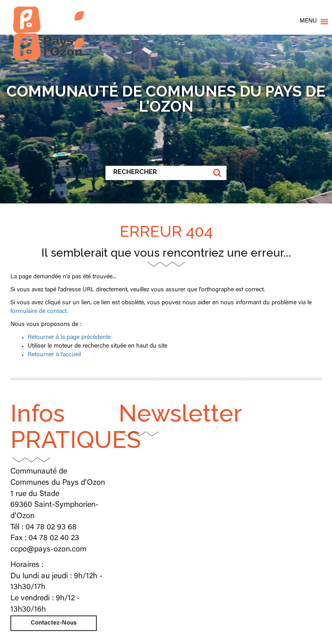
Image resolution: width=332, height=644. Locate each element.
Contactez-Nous (54, 623)
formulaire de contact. (39, 312)
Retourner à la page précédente (69, 338)
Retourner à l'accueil (54, 355)
